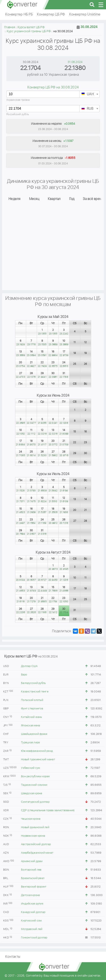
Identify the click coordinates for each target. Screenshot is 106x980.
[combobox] (90, 94)
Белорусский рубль (33, 683)
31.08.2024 (75, 62)
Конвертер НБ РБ (19, 15)
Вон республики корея (35, 777)
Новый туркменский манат (38, 760)
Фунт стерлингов (32, 709)
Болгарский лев (31, 870)
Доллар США (29, 666)
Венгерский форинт (34, 887)
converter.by (22, 5)
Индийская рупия (32, 904)
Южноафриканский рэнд (37, 751)
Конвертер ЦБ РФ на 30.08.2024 (53, 87)
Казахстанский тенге (35, 692)
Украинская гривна (18, 100)
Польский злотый (32, 700)
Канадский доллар (33, 912)
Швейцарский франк (34, 734)
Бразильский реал (33, 878)
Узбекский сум (30, 768)
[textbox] (90, 94)
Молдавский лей (32, 929)
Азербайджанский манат (37, 853)
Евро (24, 675)
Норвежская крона (33, 836)
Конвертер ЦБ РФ (51, 15)
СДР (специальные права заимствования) (48, 810)
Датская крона (30, 895)
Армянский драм (32, 861)
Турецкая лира (30, 743)
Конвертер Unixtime (85, 15)
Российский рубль (18, 114)
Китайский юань (32, 717)
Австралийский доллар (36, 844)
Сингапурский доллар (35, 802)
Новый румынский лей (35, 827)
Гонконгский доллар (34, 938)
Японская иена (30, 726)
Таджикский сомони (34, 785)
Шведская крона (32, 793)
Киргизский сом (31, 921)
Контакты (13, 957)
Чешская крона (31, 819)
